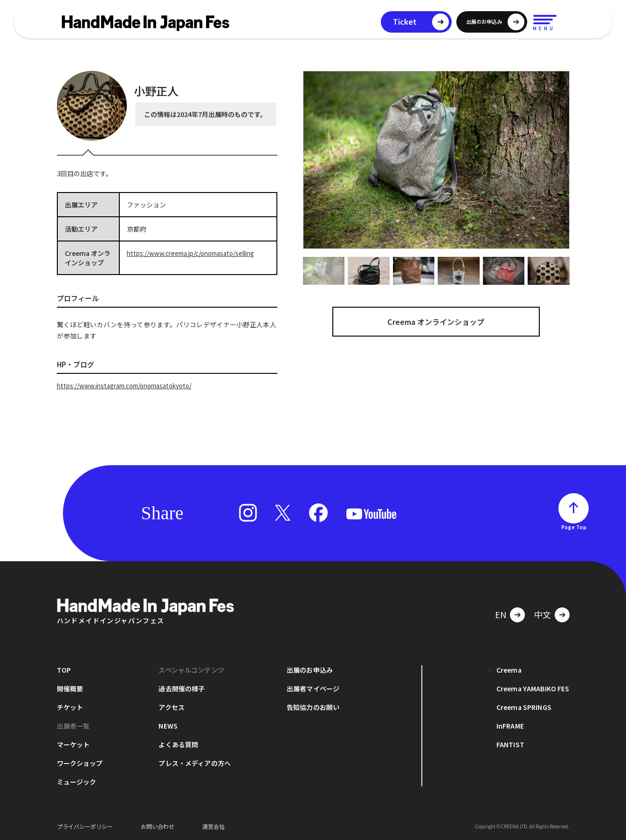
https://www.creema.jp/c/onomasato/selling (196, 253)
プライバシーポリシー (85, 826)
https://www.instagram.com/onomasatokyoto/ (131, 386)
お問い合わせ (158, 826)
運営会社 (213, 826)
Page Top (574, 526)
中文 (543, 614)
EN (501, 614)
